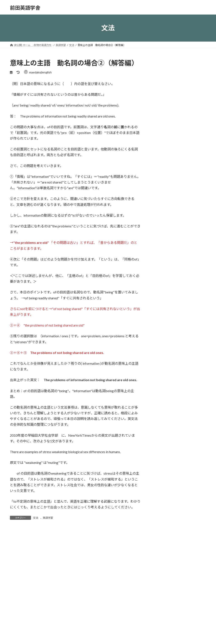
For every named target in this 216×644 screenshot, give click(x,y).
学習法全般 (162, 322)
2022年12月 (162, 431)
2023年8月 (162, 388)
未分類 (159, 331)
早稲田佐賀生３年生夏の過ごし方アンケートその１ (189, 244)
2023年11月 (162, 379)
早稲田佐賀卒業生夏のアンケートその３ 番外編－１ (189, 199)
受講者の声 (162, 314)
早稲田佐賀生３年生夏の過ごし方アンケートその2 (189, 222)
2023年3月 (162, 405)
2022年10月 (162, 448)
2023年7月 (162, 396)
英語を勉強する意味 (187, 131)
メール (17, 634)
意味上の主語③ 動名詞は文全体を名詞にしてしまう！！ (189, 155)
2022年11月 (162, 439)
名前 (15, 612)
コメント (19, 555)
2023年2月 (162, 414)
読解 (160, 357)
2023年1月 (162, 422)
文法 (36, 518)
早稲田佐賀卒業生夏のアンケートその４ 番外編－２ (189, 177)
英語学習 (48, 518)
